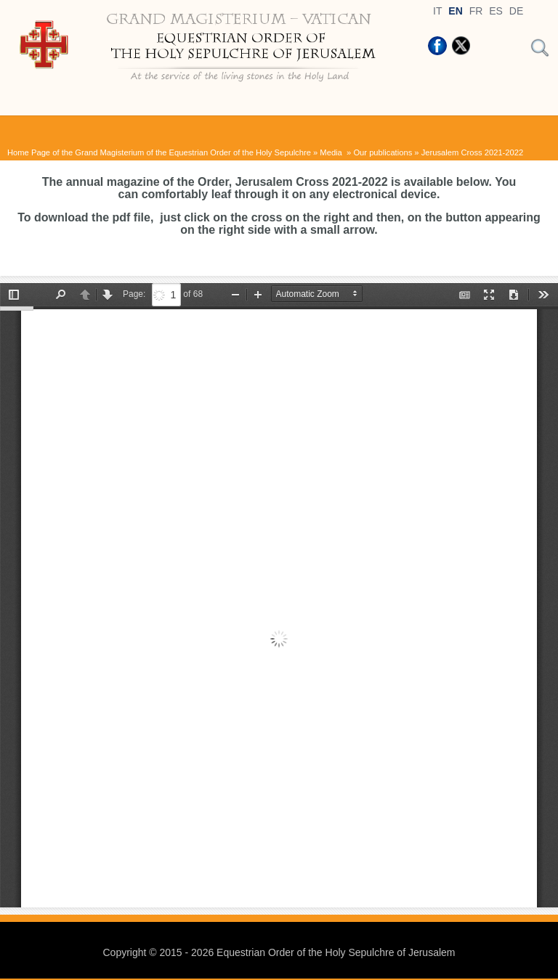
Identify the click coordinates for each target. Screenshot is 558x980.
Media (332, 152)
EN (455, 11)
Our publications (383, 152)
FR (476, 11)
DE (516, 11)
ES (496, 11)
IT (437, 11)
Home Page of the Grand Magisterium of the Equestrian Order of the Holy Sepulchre (159, 152)
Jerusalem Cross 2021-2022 (473, 152)
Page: (134, 294)
